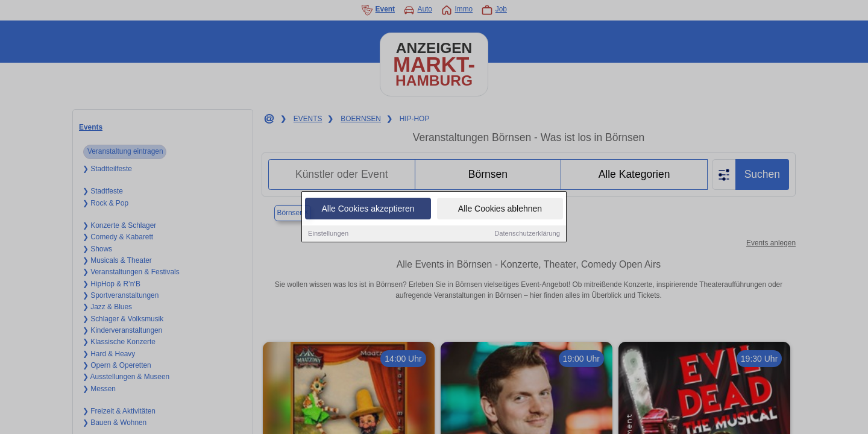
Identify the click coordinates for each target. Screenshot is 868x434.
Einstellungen (328, 234)
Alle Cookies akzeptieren (368, 209)
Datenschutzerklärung (527, 234)
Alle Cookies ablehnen (500, 209)
